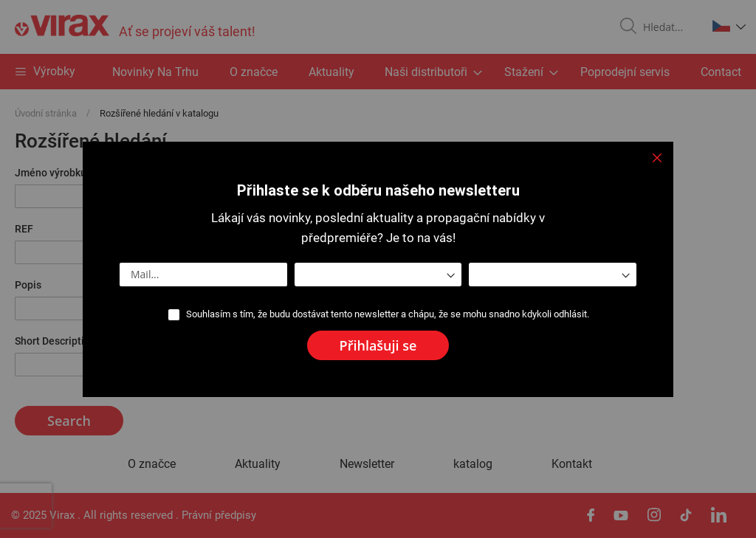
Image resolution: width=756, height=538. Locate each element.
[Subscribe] (378, 345)
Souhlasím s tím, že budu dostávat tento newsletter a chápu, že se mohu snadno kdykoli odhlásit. (388, 314)
